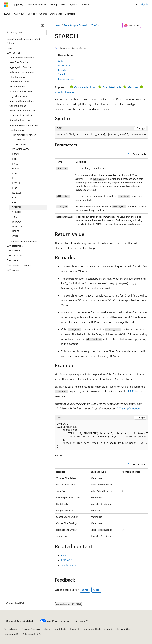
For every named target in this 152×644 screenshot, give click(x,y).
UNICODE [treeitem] (17, 226)
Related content (66, 79)
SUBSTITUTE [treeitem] (19, 212)
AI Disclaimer (11, 629)
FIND (131, 391)
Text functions (69, 565)
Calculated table (112, 87)
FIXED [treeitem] (15, 164)
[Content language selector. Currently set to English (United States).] (20, 621)
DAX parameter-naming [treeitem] (19, 265)
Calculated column (85, 87)
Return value (64, 65)
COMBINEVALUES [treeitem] (22, 139)
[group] (101, 135)
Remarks (62, 70)
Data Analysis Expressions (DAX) (80, 25)
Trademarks (10, 634)
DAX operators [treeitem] (14, 255)
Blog (46, 629)
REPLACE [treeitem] (17, 193)
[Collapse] (42, 25)
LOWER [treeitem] (16, 183)
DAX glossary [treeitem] (14, 251)
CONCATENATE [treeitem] (20, 144)
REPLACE (66, 560)
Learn (58, 25)
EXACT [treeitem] (16, 154)
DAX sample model (128, 408)
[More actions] (145, 25)
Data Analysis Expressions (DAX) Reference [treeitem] (23, 41)
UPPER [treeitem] (16, 231)
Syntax (61, 61)
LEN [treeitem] (14, 178)
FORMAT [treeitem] (17, 168)
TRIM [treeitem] (15, 217)
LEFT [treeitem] (15, 173)
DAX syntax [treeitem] (13, 270)
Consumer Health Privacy (97, 629)
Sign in (144, 4)
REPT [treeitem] (15, 197)
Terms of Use (123, 629)
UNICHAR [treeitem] (17, 222)
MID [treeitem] (14, 188)
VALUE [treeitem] (16, 236)
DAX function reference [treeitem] (22, 57)
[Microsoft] (6, 5)
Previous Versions (31, 629)
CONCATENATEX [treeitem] (21, 149)
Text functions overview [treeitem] (24, 135)
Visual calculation (65, 92)
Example (62, 74)
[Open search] (136, 5)
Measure (133, 87)
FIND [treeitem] (15, 159)
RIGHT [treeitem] (15, 202)
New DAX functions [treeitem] (20, 62)
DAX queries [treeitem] (13, 260)
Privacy (74, 629)
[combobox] (25, 33)
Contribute (60, 629)
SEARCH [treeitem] (17, 207)
